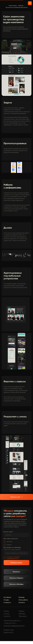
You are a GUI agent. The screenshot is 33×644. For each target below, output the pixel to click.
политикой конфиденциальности (13, 558)
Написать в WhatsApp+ (16, 584)
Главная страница (13, 6)
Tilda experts (23, 616)
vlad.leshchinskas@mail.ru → (13, 621)
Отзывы (6, 600)
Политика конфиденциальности (14, 626)
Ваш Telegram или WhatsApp (12, 547)
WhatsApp (22, 614)
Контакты (22, 602)
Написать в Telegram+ (16, 578)
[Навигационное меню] (30, 3)
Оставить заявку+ (16, 563)
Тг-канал (6, 614)
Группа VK (7, 616)
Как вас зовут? (8, 532)
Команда (21, 597)
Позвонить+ (16, 572)
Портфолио (21, 6)
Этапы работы (23, 600)
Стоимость (7, 602)
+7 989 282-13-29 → (10, 623)
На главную (7, 597)
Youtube (6, 611)
